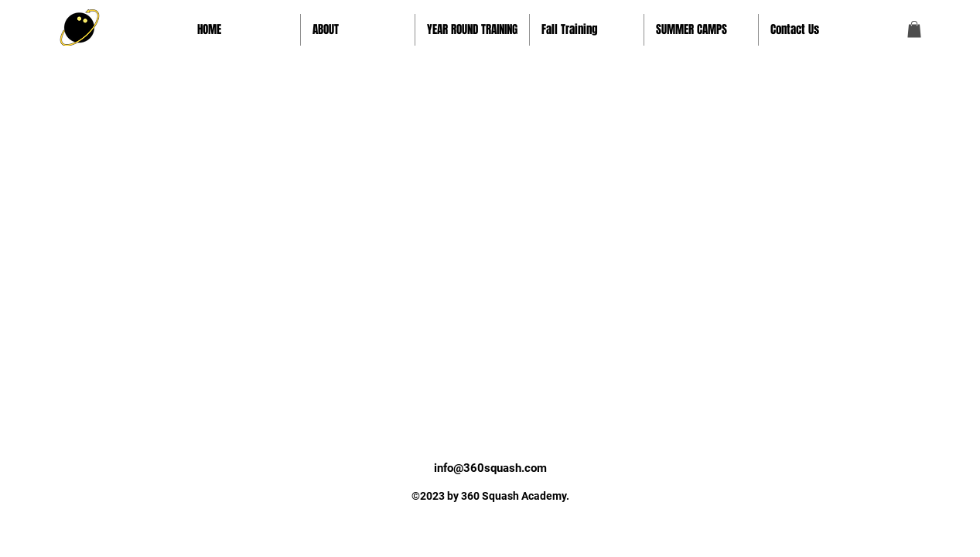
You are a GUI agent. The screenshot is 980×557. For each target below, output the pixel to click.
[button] (358, 30)
